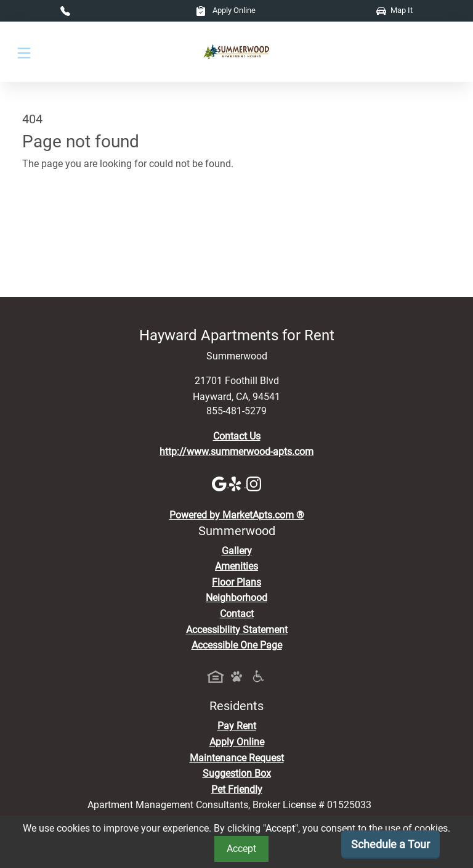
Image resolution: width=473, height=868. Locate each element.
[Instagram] (254, 484)
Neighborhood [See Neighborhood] (236, 598)
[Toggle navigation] (24, 52)
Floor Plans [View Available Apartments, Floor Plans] (236, 582)
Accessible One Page (237, 645)
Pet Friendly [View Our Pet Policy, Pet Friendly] (237, 789)
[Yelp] (238, 484)
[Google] (220, 484)
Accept (241, 849)
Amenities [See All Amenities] (236, 566)
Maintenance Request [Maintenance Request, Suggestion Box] (237, 758)
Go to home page (59, 219)
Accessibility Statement (237, 630)
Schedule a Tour (390, 844)
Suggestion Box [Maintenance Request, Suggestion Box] (237, 773)
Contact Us (237, 436)
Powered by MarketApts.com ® (237, 515)
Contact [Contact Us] (237, 614)
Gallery (237, 551)
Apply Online (226, 10)
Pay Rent (237, 726)
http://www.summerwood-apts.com (236, 452)
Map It (394, 10)
